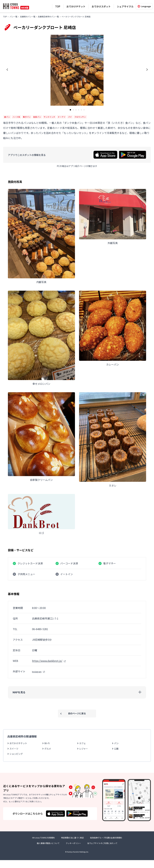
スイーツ (14, 749)
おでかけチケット (76, 6)
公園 (116, 749)
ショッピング (16, 754)
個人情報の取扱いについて (48, 851)
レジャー (84, 749)
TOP (58, 6)
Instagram (37, 672)
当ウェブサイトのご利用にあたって (102, 851)
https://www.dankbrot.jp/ (47, 661)
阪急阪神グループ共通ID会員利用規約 (106, 845)
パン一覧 (13, 17)
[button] (7, 70)
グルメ (48, 749)
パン (116, 743)
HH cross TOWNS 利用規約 (43, 845)
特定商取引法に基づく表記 (72, 845)
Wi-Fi (47, 743)
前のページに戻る (77, 713)
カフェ (83, 743)
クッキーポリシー (73, 851)
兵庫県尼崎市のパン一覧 (48, 17)
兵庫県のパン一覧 (28, 17)
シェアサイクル (125, 6)
